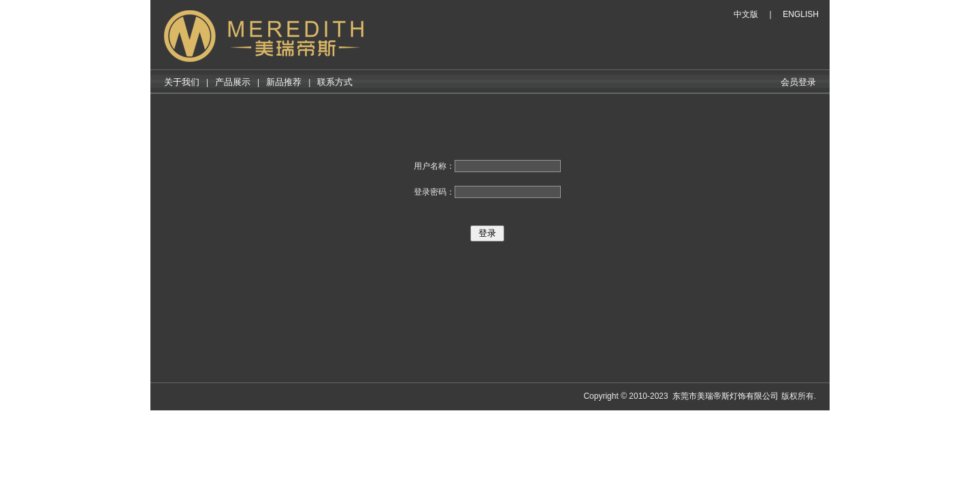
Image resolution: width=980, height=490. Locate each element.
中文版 (746, 14)
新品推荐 (284, 82)
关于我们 (182, 82)
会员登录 (798, 82)
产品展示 (233, 82)
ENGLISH (801, 14)
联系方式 (335, 82)
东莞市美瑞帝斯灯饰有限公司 (725, 396)
